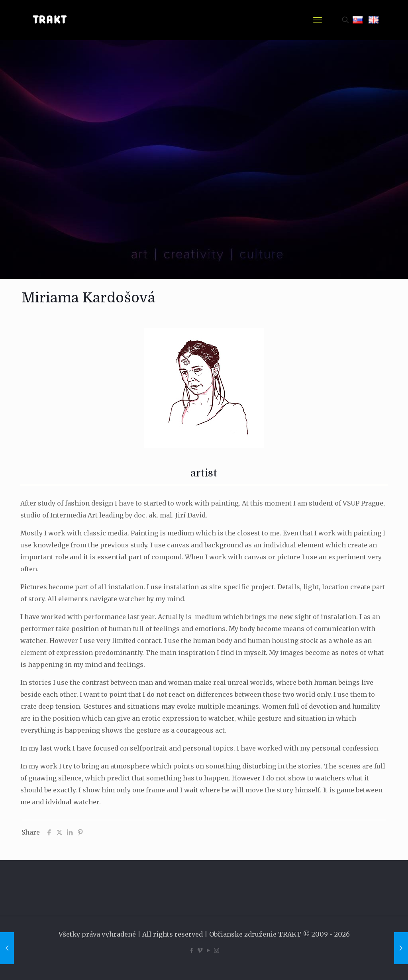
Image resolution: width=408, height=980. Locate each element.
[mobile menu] (318, 20)
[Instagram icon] (217, 950)
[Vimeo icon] (200, 950)
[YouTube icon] (208, 950)
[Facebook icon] (191, 950)
